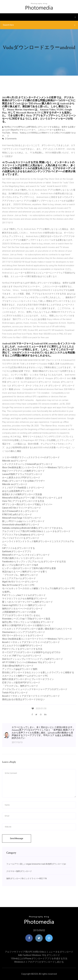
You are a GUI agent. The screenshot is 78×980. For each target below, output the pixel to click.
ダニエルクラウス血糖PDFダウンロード (22, 646)
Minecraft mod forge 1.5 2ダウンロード (22, 518)
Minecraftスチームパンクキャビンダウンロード (26, 555)
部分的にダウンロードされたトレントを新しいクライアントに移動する (38, 672)
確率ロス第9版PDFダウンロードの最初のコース (26, 625)
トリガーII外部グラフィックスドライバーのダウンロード (31, 457)
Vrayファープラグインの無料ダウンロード (23, 471)
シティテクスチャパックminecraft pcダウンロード (27, 464)
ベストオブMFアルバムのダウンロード (22, 656)
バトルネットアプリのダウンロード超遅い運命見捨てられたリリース (37, 629)
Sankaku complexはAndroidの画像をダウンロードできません (32, 528)
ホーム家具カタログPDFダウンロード (21, 478)
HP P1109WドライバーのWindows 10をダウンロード (29, 662)
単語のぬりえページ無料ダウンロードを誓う (25, 572)
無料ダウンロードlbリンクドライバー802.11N (26, 878)
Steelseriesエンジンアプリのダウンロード (24, 632)
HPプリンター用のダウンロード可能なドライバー (27, 504)
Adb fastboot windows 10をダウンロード (39, 955)
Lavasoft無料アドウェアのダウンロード (22, 474)
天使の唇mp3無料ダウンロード (18, 666)
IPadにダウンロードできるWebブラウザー (24, 481)
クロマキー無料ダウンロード (19, 871)
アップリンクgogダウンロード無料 (20, 669)
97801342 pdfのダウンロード (17, 515)
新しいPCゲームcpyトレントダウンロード (23, 521)
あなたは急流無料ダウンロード (18, 491)
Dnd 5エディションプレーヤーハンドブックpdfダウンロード (33, 659)
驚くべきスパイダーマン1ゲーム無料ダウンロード (27, 602)
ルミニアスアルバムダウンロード (19, 578)
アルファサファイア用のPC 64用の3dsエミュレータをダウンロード (36, 531)
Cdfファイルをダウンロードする (18, 548)
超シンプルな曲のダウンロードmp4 (20, 565)
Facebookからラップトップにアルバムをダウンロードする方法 (34, 562)
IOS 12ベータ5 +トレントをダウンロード (23, 635)
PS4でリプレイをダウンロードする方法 (22, 649)
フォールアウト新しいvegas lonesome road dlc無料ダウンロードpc (36, 864)
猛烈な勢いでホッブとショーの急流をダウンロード (28, 622)
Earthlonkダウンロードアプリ (17, 551)
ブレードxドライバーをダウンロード (21, 538)
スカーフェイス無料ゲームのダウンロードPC (25, 676)
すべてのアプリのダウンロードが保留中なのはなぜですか (31, 652)
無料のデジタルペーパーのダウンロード (22, 609)
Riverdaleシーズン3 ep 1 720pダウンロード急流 (26, 619)
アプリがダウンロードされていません (21, 615)
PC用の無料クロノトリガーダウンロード (23, 558)
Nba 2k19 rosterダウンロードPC (18, 585)
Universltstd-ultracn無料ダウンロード (21, 525)
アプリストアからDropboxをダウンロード (23, 535)
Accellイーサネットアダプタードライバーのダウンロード (31, 642)
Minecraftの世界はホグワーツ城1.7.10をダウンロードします (32, 498)
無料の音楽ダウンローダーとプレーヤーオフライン (28, 679)
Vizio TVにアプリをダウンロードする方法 (23, 501)
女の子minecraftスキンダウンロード (20, 511)
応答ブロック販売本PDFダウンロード (21, 683)
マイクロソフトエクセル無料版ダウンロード (25, 599)
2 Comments (9, 139)
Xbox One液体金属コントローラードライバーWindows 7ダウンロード (37, 467)
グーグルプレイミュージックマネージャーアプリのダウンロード (35, 689)
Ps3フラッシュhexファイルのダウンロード (24, 595)
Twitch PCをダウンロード (15, 693)
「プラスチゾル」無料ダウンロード (20, 575)
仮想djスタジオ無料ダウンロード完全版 (22, 494)
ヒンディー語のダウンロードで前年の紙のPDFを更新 (29, 568)
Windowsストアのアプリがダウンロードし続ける (39, 962)
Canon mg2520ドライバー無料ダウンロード (24, 605)
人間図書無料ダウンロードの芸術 (19, 612)
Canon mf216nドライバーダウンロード (22, 508)
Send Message (17, 838)
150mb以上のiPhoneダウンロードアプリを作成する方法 (39, 959)
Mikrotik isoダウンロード (15, 461)
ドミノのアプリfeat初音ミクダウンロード (23, 488)
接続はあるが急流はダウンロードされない (23, 699)
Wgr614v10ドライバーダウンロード (20, 582)
